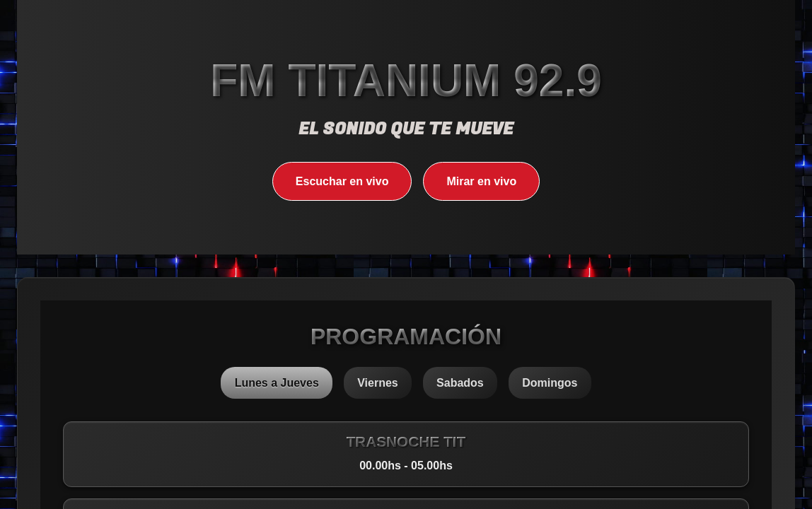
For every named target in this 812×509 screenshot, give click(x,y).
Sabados (460, 383)
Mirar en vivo (481, 181)
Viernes (378, 383)
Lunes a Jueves (277, 383)
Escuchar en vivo (342, 181)
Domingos (550, 383)
